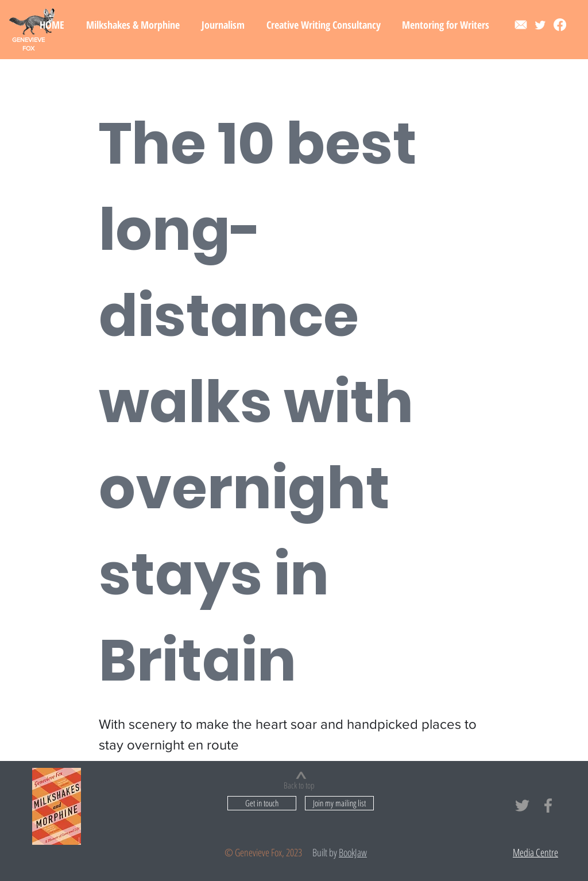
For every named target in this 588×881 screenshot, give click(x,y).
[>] (301, 776)
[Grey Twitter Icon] (522, 805)
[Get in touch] (262, 803)
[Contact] (521, 25)
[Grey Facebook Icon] (548, 805)
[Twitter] (540, 25)
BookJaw (353, 852)
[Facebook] (560, 25)
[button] (133, 25)
